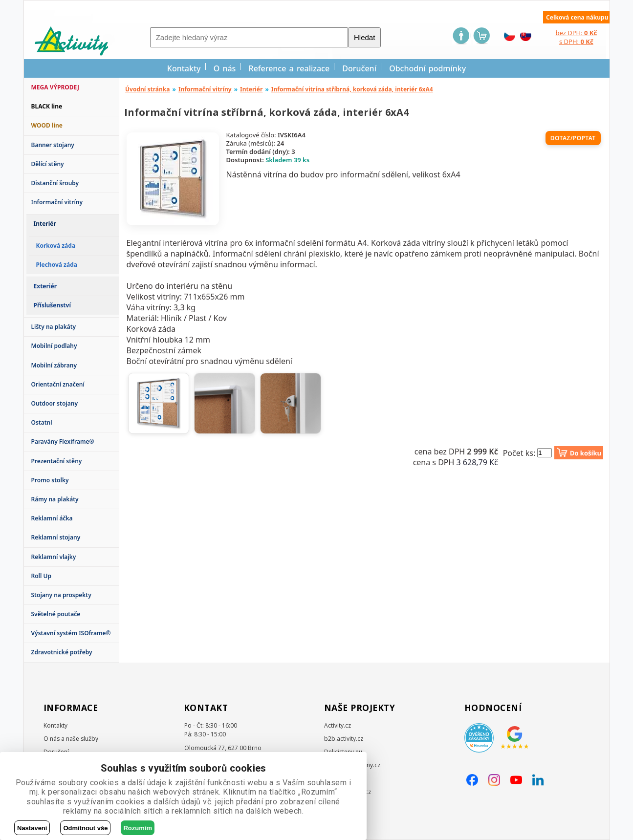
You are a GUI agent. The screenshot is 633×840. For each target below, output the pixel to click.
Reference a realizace (289, 68)
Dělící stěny (48, 164)
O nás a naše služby (71, 739)
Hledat (364, 37)
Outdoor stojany (55, 403)
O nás (225, 68)
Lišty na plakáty (54, 327)
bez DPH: (576, 33)
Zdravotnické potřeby (62, 652)
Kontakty (184, 68)
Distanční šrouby (55, 183)
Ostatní (42, 422)
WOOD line (47, 125)
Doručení (359, 68)
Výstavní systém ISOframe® (71, 633)
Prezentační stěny (57, 461)
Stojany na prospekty (61, 595)
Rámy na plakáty (55, 499)
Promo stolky (50, 480)
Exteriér (45, 286)
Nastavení (32, 828)
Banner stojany (53, 145)
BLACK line (47, 106)
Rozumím (138, 828)
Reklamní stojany (56, 537)
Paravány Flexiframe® (63, 442)
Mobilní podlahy (54, 346)
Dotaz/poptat (573, 138)
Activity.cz (338, 725)
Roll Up (42, 576)
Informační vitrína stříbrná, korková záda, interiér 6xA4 (352, 89)
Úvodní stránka (148, 89)
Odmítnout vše (85, 828)
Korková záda (56, 246)
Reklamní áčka (52, 518)
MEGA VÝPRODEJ (55, 87)
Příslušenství (52, 305)
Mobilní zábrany (54, 365)
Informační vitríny (57, 202)
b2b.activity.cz (344, 739)
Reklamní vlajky (54, 557)
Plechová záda (57, 265)
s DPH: (576, 42)
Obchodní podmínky (427, 68)
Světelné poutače (56, 614)
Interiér (251, 89)
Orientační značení (58, 384)
